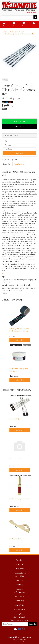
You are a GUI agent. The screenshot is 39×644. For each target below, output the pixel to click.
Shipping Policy (19, 610)
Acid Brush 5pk (15, 419)
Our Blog (19, 585)
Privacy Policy (20, 601)
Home (5, 32)
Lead (22, 32)
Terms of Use (20, 596)
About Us (20, 580)
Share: (7, 102)
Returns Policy (19, 605)
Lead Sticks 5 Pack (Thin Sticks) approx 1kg (20, 34)
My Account (20, 564)
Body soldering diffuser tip (19, 499)
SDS (3, 274)
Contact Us (19, 589)
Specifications (19, 164)
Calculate (20, 153)
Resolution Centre (20, 573)
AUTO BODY (14, 32)
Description (7, 164)
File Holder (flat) (15, 539)
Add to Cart (19, 121)
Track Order (19, 569)
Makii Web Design (20, 641)
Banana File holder (16, 459)
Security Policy (20, 614)
